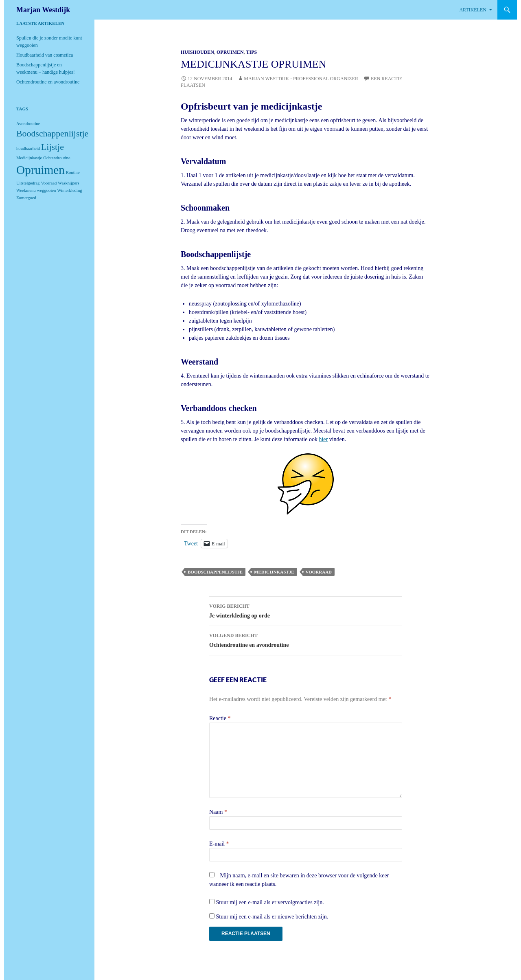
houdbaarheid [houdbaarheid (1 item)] (28, 148)
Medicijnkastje (274, 572)
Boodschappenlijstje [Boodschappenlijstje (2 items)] (52, 134)
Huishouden (197, 52)
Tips (251, 52)
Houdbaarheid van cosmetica (45, 55)
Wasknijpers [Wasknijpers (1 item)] (68, 183)
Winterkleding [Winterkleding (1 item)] (69, 190)
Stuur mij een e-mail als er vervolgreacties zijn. (270, 902)
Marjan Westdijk (43, 10)
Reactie (220, 718)
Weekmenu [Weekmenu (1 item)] (26, 190)
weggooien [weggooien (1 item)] (47, 190)
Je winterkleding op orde (306, 610)
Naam (218, 812)
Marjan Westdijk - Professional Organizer (301, 79)
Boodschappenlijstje (215, 572)
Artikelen (473, 10)
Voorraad (319, 572)
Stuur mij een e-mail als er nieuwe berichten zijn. (272, 917)
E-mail (219, 844)
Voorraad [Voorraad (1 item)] (49, 183)
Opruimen (230, 52)
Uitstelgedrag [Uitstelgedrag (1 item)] (28, 183)
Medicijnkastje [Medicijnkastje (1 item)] (29, 158)
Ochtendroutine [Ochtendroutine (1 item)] (57, 158)
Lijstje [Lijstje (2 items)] (53, 147)
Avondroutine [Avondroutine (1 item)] (28, 124)
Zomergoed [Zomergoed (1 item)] (26, 198)
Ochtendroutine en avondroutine (306, 639)
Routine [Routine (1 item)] (73, 172)
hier (323, 439)
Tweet (191, 544)
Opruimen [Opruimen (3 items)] (40, 170)
